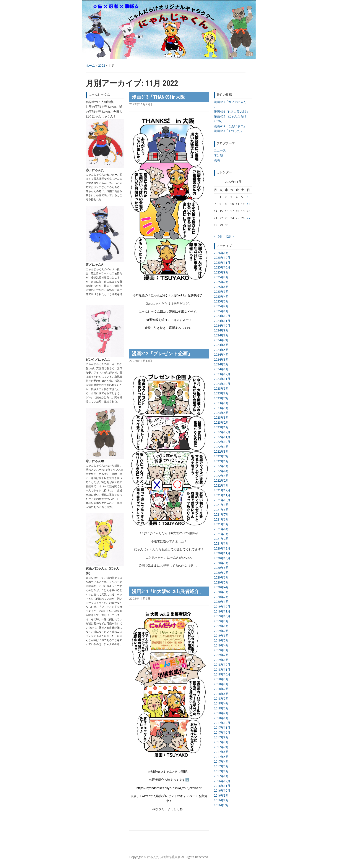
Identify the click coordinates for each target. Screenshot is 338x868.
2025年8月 (221, 277)
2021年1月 (221, 543)
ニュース (220, 150)
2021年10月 (222, 500)
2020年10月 (222, 558)
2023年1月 (221, 427)
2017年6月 (221, 752)
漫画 (217, 160)
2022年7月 (221, 456)
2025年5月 (221, 292)
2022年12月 (222, 432)
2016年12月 (222, 781)
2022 (102, 65)
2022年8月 (221, 451)
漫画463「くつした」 (229, 131)
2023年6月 (221, 403)
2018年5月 (221, 698)
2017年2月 (221, 771)
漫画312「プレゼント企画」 (162, 354)
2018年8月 (221, 684)
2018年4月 (221, 703)
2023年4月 (221, 413)
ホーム (90, 65)
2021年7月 (221, 514)
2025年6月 (221, 287)
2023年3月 (221, 417)
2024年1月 (221, 369)
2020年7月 (221, 573)
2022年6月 (221, 461)
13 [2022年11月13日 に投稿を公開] (249, 204)
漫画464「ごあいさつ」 (230, 126)
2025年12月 (222, 258)
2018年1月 (221, 718)
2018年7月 (221, 689)
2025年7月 (221, 282)
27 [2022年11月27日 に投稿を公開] (249, 218)
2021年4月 (221, 529)
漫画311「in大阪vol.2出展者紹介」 (168, 591)
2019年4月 (221, 645)
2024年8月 (221, 335)
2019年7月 (221, 631)
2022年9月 (221, 447)
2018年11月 (222, 669)
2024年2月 (221, 364)
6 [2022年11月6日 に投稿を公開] (248, 197)
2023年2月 (221, 422)
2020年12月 (222, 548)
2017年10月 (222, 732)
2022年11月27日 (141, 104)
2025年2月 (221, 306)
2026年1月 (221, 253)
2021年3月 (221, 534)
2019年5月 (221, 640)
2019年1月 (221, 660)
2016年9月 (221, 795)
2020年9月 (221, 563)
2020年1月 (221, 602)
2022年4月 (221, 471)
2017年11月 (222, 727)
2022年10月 (222, 442)
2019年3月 (221, 650)
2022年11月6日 (140, 599)
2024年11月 (222, 321)
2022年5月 (221, 466)
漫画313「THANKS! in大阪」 (161, 97)
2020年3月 (221, 592)
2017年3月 (221, 766)
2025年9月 (221, 272)
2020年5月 (221, 582)
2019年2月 (221, 655)
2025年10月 (222, 267)
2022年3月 (221, 476)
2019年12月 (222, 607)
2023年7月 (221, 398)
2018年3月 (221, 708)
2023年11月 (222, 379)
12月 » (230, 236)
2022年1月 (221, 485)
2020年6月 (221, 577)
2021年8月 (221, 510)
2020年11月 (222, 553)
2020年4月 (221, 587)
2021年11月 (222, 495)
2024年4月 (221, 354)
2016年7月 (221, 805)
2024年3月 (221, 359)
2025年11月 (222, 263)
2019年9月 (221, 621)
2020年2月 (221, 597)
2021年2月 (221, 539)
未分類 (218, 155)
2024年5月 (221, 350)
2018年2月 (221, 713)
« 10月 (218, 236)
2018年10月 (222, 674)
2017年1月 (221, 776)
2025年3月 (221, 301)
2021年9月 (221, 505)
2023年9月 (221, 388)
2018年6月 (221, 694)
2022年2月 (221, 480)
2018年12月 (222, 665)
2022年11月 (222, 437)
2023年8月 (221, 393)
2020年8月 (221, 568)
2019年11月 (222, 611)
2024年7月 (221, 340)
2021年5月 (221, 524)
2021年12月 (222, 490)
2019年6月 (221, 636)
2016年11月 (222, 786)
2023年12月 (222, 374)
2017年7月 (221, 747)
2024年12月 (222, 316)
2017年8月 (221, 742)
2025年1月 (221, 311)
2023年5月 (221, 408)
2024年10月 (222, 325)
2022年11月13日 (141, 361)
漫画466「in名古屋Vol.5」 (232, 112)
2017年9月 (221, 737)
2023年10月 (222, 384)
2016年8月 (221, 800)
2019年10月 (222, 616)
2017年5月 (221, 757)
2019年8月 (221, 626)
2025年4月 (221, 297)
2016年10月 (222, 790)
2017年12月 (222, 723)
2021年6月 (221, 519)
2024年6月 (221, 345)
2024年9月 (221, 330)
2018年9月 (221, 679)
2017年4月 (221, 761)
